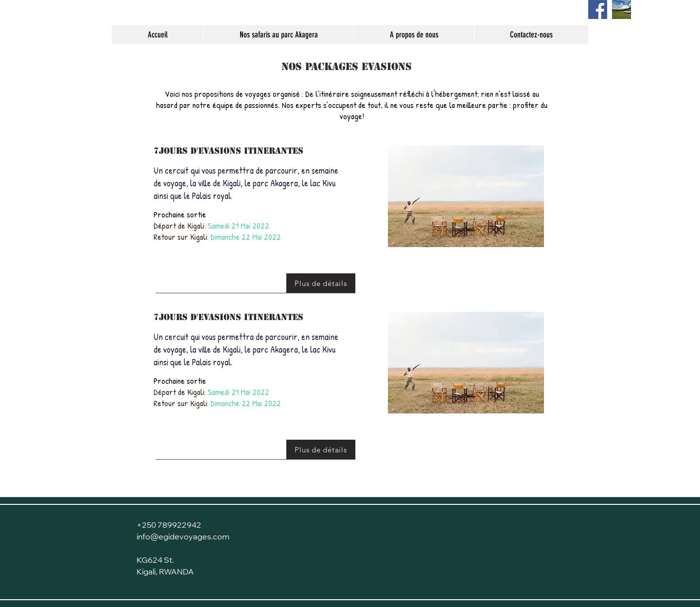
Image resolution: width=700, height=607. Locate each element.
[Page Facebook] (598, 9)
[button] (466, 196)
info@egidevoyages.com (183, 537)
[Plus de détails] (321, 283)
